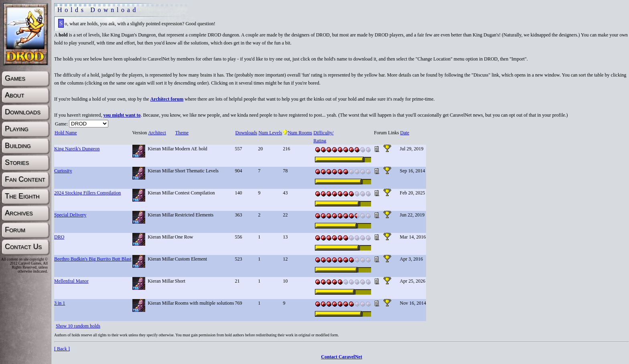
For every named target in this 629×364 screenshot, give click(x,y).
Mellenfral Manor (71, 281)
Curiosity (63, 171)
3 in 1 (60, 303)
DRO (59, 237)
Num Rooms (297, 133)
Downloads (246, 133)
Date (405, 133)
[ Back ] (62, 349)
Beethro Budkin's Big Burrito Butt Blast (93, 259)
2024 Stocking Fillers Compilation (87, 193)
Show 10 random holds (78, 326)
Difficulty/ (323, 133)
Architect (157, 133)
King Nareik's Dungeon (77, 149)
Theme (182, 133)
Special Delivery (70, 215)
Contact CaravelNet (341, 357)
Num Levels (270, 133)
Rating (320, 141)
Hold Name (66, 133)
